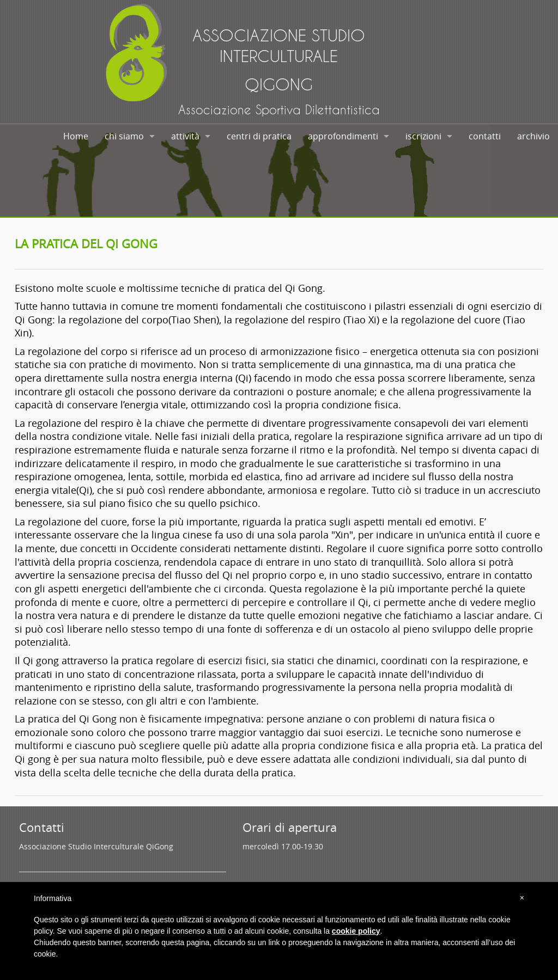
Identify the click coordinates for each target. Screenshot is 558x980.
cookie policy (356, 931)
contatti (485, 136)
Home (76, 136)
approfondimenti (343, 136)
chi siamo (124, 136)
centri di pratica (259, 136)
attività (185, 136)
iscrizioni (423, 136)
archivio (533, 136)
